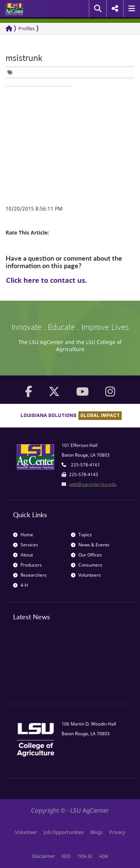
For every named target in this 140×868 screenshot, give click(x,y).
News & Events (90, 545)
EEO (66, 856)
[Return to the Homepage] (9, 29)
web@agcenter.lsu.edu (93, 484)
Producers (27, 565)
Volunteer (26, 832)
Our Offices (86, 555)
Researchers (30, 575)
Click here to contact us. (46, 280)
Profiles (27, 28)
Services (26, 545)
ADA (104, 856)
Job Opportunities (64, 832)
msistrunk (24, 58)
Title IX (85, 856)
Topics (81, 535)
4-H (21, 585)
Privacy (117, 832)
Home (23, 535)
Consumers (87, 565)
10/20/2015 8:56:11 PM (34, 208)
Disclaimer (43, 856)
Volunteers (86, 575)
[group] (12, 72)
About (23, 555)
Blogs (97, 832)
